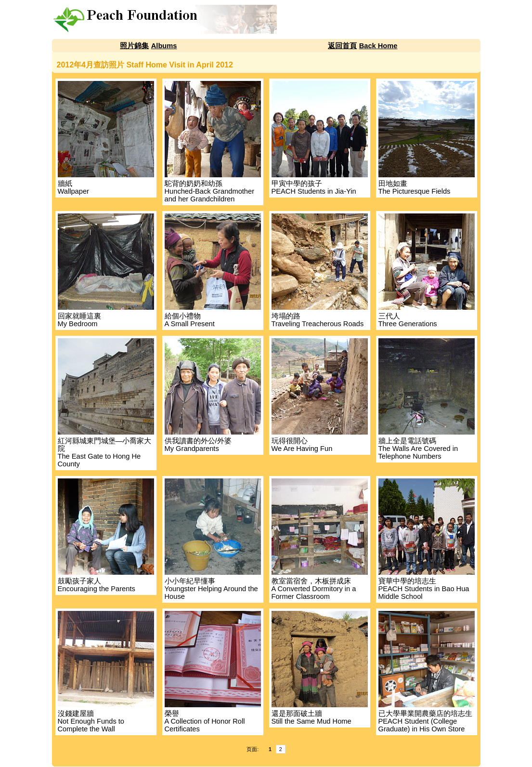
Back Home (378, 46)
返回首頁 (342, 46)
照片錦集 (134, 46)
